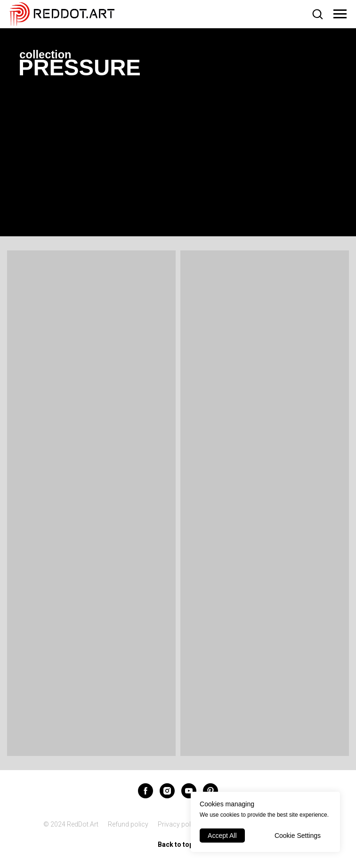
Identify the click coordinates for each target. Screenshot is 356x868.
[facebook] (146, 791)
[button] (317, 14)
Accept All (222, 836)
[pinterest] (210, 791)
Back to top (178, 845)
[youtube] (189, 791)
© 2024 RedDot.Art (71, 824)
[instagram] (167, 791)
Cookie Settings (298, 836)
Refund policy (128, 824)
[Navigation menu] (340, 14)
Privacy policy (178, 824)
